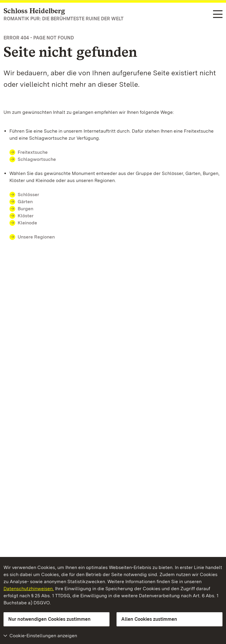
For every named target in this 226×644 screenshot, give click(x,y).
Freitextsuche (33, 152)
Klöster (26, 216)
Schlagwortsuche (37, 159)
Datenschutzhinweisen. (29, 589)
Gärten (25, 202)
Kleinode (27, 223)
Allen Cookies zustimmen (149, 619)
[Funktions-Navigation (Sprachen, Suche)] (218, 15)
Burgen (25, 209)
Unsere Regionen (36, 237)
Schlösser (28, 195)
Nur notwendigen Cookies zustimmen (49, 619)
